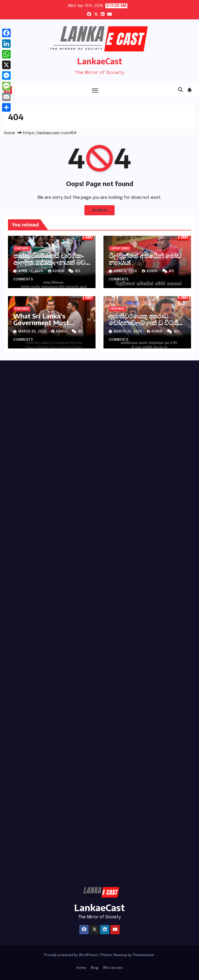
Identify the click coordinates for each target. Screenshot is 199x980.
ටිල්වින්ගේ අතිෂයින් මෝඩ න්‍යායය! (145, 259)
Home (10, 133)
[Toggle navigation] (95, 90)
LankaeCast (100, 61)
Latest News (120, 249)
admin (56, 271)
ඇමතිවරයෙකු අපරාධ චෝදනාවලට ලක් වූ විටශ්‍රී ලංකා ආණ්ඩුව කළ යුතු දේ (144, 322)
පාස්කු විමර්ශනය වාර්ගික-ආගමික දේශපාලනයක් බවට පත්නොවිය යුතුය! (51, 262)
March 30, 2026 (33, 332)
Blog (95, 968)
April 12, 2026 (31, 271)
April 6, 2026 (126, 271)
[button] (180, 90)
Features (22, 249)
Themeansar (143, 955)
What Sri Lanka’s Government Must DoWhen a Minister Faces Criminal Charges (48, 326)
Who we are (113, 968)
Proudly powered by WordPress (71, 955)
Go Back (99, 210)
